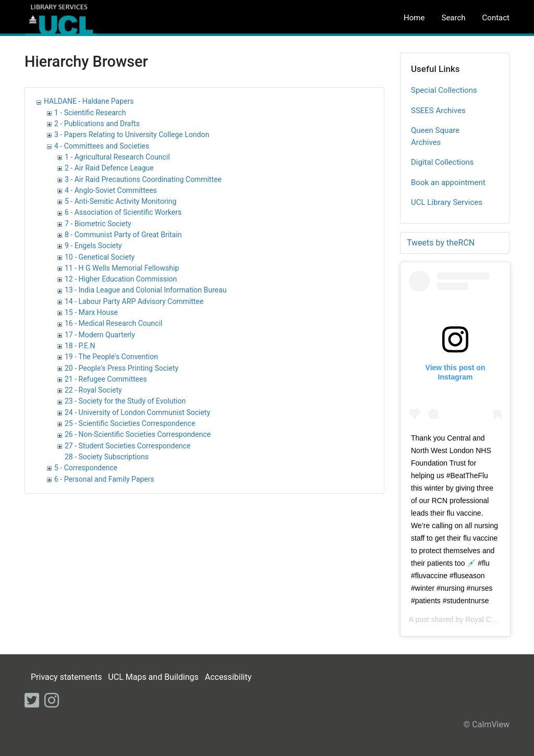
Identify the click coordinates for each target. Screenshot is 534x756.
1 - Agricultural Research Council (117, 157)
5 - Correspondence (86, 468)
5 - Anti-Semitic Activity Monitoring (120, 201)
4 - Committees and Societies (102, 146)
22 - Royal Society (93, 390)
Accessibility (228, 677)
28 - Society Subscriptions (107, 457)
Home (414, 18)
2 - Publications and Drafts (97, 124)
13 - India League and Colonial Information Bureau (145, 290)
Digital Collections (442, 162)
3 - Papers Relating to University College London (132, 135)
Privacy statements (66, 677)
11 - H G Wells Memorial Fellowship (122, 268)
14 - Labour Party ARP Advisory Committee (134, 301)
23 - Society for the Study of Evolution (125, 401)
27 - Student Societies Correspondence (128, 446)
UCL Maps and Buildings (153, 677)
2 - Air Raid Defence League (109, 168)
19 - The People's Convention (111, 357)
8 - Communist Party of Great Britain (123, 235)
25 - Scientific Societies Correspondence (130, 423)
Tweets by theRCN (441, 243)
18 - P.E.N (80, 346)
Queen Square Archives (435, 136)
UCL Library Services (447, 202)
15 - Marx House (91, 312)
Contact (496, 18)
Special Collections (444, 90)
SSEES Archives (438, 111)
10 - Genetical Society (100, 257)
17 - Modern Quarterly (100, 335)
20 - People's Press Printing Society (122, 368)
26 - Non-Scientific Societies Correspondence (138, 434)
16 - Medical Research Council (113, 323)
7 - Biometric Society (98, 224)
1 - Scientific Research (90, 113)
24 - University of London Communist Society (137, 412)
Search (453, 18)
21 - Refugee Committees (106, 379)
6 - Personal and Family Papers (104, 479)
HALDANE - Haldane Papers (89, 101)
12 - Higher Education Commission (121, 279)
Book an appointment (448, 182)
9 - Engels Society (93, 246)
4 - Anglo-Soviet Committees (111, 190)
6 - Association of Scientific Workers (123, 212)
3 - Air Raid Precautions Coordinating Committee (143, 179)
